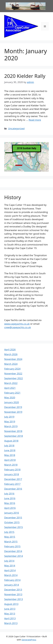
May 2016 (10, 503)
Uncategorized (16, 128)
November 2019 (13, 412)
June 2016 (10, 498)
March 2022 (11, 383)
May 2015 (10, 537)
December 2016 (13, 489)
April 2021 (10, 388)
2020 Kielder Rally (25, 76)
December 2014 (13, 551)
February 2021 (12, 393)
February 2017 (12, 484)
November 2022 (13, 373)
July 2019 (9, 417)
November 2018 (13, 431)
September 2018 (13, 436)
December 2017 (13, 479)
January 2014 (12, 585)
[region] (26, 157)
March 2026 (11, 354)
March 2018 (11, 465)
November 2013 (13, 594)
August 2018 (11, 441)
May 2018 (10, 455)
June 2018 (10, 450)
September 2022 (13, 378)
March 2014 (11, 575)
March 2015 (11, 542)
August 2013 (11, 604)
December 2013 (13, 590)
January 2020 (12, 402)
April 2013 (10, 618)
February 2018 (12, 470)
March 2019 (11, 426)
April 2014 (10, 570)
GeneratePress (29, 640)
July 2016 (9, 494)
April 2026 (10, 349)
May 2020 (10, 397)
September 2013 (13, 599)
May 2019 (10, 421)
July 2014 (9, 561)
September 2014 (13, 556)
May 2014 (10, 566)
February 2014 (12, 580)
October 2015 (12, 522)
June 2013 (10, 609)
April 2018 (10, 460)
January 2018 (12, 474)
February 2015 (12, 546)
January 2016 (12, 513)
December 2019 (13, 407)
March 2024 (11, 364)
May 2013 (10, 614)
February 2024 (12, 369)
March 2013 (11, 623)
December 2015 (13, 518)
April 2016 (10, 508)
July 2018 (9, 446)
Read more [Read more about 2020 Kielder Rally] (35, 120)
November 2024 (13, 359)
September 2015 (13, 527)
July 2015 (9, 532)
